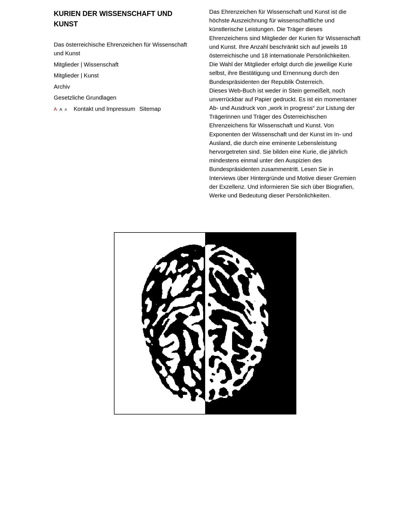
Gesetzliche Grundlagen (85, 97)
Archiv (62, 87)
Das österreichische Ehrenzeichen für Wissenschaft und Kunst (121, 49)
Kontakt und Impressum (104, 109)
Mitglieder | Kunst (76, 75)
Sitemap (150, 109)
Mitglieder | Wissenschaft (86, 64)
